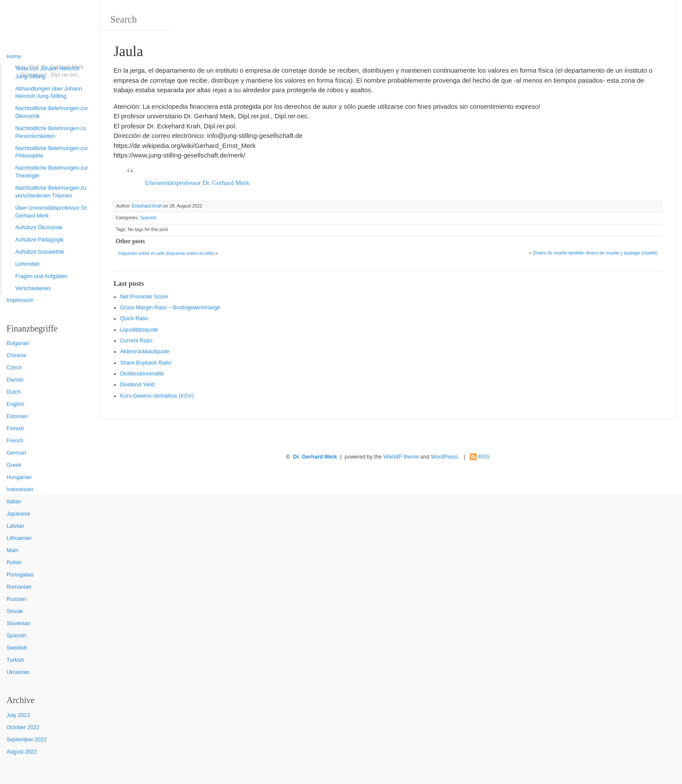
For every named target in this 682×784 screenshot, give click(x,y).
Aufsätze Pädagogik (39, 240)
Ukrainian (18, 672)
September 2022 (27, 740)
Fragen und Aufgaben (41, 276)
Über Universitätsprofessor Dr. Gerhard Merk (52, 212)
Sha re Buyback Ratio (145, 363)
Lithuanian (19, 538)
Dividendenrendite (142, 374)
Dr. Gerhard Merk (315, 457)
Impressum (20, 300)
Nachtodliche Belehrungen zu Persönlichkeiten (51, 132)
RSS (484, 457)
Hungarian (19, 477)
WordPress (445, 457)
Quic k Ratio (134, 318)
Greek (14, 465)
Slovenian (18, 623)
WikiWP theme (401, 457)
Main (12, 550)
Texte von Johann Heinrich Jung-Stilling (47, 73)
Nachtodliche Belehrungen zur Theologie (52, 172)
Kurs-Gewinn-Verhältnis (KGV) (157, 396)
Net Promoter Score (144, 297)
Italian (14, 502)
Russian (16, 599)
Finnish (15, 429)
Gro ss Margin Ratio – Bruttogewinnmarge (170, 308)
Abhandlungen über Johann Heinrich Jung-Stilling (49, 93)
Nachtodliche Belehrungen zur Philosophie (52, 152)
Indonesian (20, 489)
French (15, 441)
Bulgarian (18, 343)
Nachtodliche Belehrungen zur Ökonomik (52, 112)
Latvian (15, 526)
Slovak (15, 611)
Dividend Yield (137, 385)
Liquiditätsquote (139, 330)
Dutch (14, 392)
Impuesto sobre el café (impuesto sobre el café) (166, 253)
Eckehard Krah (147, 206)
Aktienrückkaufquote (145, 352)
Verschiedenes (33, 288)
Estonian (17, 416)
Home (14, 57)
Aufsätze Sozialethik (40, 252)
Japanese (18, 514)
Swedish (17, 648)
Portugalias (20, 575)
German (16, 453)
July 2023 (18, 715)
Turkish (15, 660)
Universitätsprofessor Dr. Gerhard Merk (197, 183)
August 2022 (22, 752)
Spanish (16, 636)
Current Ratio (136, 341)
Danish (15, 380)
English (15, 404)
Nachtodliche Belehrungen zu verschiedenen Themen (51, 192)
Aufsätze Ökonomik (39, 228)
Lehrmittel (27, 264)
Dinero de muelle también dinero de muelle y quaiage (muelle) (595, 253)
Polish (14, 563)
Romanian (19, 587)
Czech (14, 368)
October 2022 (23, 727)
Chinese (17, 355)
